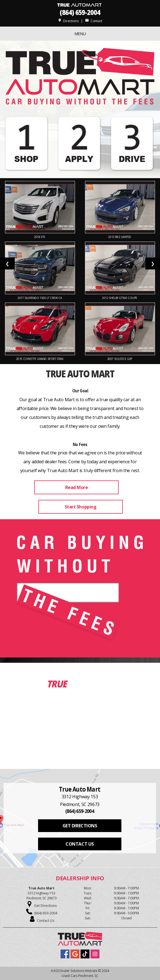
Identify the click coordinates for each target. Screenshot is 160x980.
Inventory (91, 684)
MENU (80, 34)
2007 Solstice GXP (120, 359)
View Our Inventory (81, 740)
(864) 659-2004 (80, 12)
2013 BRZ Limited (120, 237)
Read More (77, 487)
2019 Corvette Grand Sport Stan (40, 359)
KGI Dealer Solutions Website (75, 971)
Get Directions (45, 906)
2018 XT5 (40, 237)
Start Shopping (81, 507)
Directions (68, 21)
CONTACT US (80, 844)
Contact (94, 21)
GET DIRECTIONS (80, 826)
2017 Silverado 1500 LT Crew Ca (40, 298)
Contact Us (46, 921)
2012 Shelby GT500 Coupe (120, 298)
